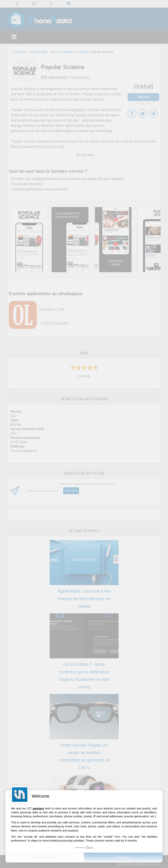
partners (38, 808)
